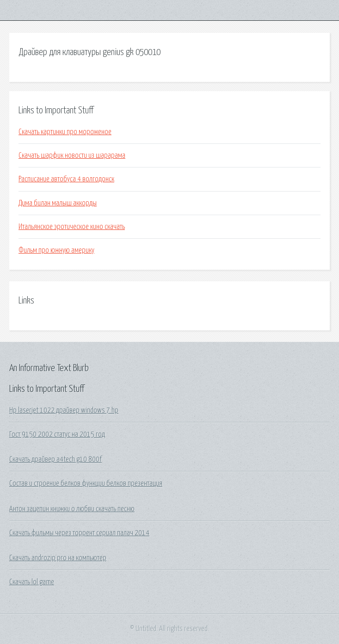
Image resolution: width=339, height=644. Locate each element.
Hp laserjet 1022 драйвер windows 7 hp (64, 410)
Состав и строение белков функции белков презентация (86, 483)
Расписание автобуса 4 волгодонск (66, 179)
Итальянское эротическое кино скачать (72, 227)
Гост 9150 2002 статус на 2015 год (57, 434)
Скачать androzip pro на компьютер (58, 558)
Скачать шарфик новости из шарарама (72, 155)
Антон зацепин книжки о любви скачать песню (72, 509)
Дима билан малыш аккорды (58, 203)
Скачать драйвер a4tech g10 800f (55, 459)
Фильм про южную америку (56, 250)
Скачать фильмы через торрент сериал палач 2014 (79, 533)
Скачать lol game (32, 582)
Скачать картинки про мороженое (65, 132)
